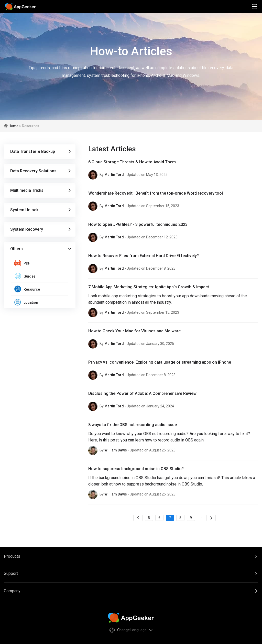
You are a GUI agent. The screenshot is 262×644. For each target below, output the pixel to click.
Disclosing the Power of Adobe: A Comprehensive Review (142, 393)
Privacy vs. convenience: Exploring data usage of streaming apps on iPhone (160, 362)
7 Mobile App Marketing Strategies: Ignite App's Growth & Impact (149, 287)
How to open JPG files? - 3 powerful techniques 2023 (138, 224)
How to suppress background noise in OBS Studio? (136, 469)
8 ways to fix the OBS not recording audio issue (133, 425)
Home (14, 126)
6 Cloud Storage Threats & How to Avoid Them (132, 162)
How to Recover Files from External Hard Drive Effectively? (144, 256)
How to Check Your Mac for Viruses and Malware (134, 331)
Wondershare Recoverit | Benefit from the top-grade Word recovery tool (156, 193)
